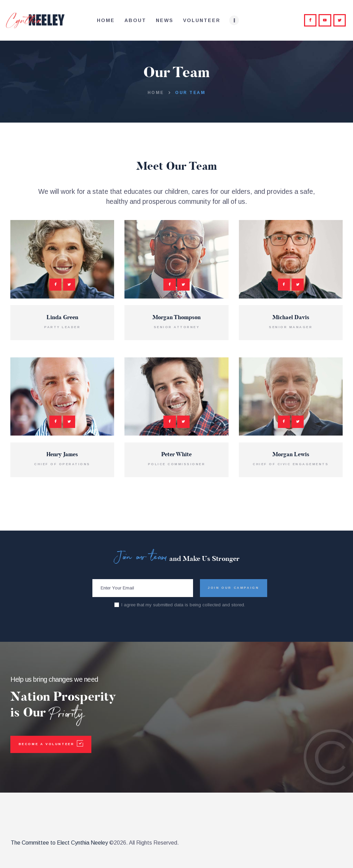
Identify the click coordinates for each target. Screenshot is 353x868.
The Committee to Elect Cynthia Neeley (59, 843)
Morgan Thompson (176, 318)
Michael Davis (291, 318)
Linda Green (62, 318)
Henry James (62, 455)
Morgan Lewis (291, 455)
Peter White (176, 455)
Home (156, 93)
